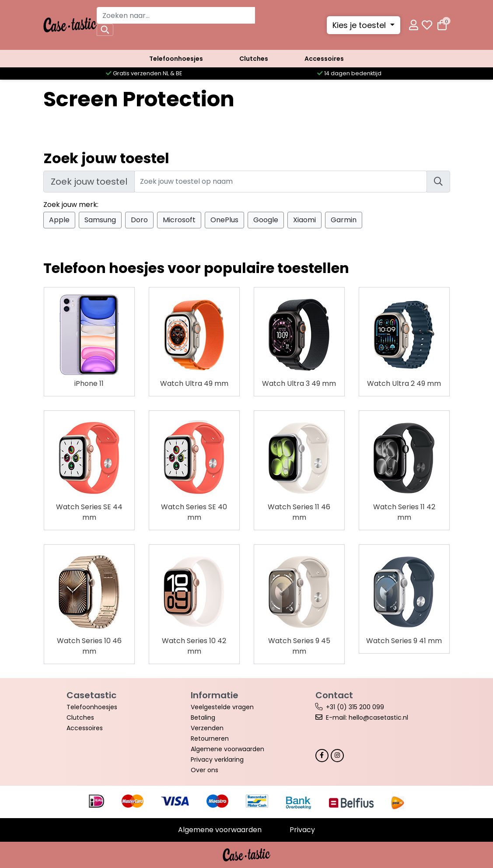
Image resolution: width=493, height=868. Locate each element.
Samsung (100, 220)
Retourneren (210, 738)
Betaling (203, 717)
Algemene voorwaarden (227, 749)
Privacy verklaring (217, 759)
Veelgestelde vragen (222, 707)
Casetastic (91, 695)
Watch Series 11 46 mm (299, 512)
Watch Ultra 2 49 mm (404, 383)
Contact (334, 695)
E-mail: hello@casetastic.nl (367, 717)
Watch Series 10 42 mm (194, 646)
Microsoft (179, 220)
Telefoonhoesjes (176, 59)
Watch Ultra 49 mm (194, 383)
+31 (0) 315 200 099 (355, 707)
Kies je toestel (360, 25)
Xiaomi (304, 220)
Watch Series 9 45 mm (299, 646)
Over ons (205, 770)
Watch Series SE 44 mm (89, 512)
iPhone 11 (89, 383)
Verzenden (207, 728)
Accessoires (324, 59)
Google (266, 220)
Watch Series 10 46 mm (89, 646)
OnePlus (224, 220)
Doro (139, 220)
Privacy (302, 830)
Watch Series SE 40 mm (194, 512)
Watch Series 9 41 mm (404, 641)
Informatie (215, 695)
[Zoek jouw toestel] (281, 182)
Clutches (254, 59)
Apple (59, 220)
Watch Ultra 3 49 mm (299, 383)
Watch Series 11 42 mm (404, 512)
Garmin (344, 220)
